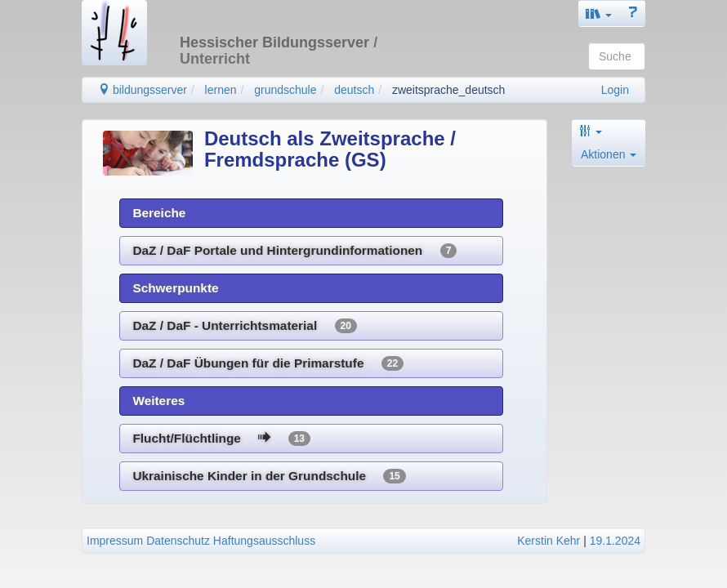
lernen (221, 90)
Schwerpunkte (175, 288)
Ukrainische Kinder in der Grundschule (269, 476)
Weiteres (158, 401)
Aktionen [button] (609, 154)
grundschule (285, 90)
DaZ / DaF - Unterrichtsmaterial (245, 326)
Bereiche (159, 213)
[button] (599, 13)
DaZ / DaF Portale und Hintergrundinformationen (294, 251)
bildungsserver (143, 90)
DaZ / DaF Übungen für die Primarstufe (268, 363)
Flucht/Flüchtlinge (221, 439)
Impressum (115, 541)
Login (615, 90)
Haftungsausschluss (264, 541)
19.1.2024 (615, 541)
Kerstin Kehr (549, 541)
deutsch (354, 90)
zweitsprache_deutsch (449, 90)
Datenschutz (178, 541)
